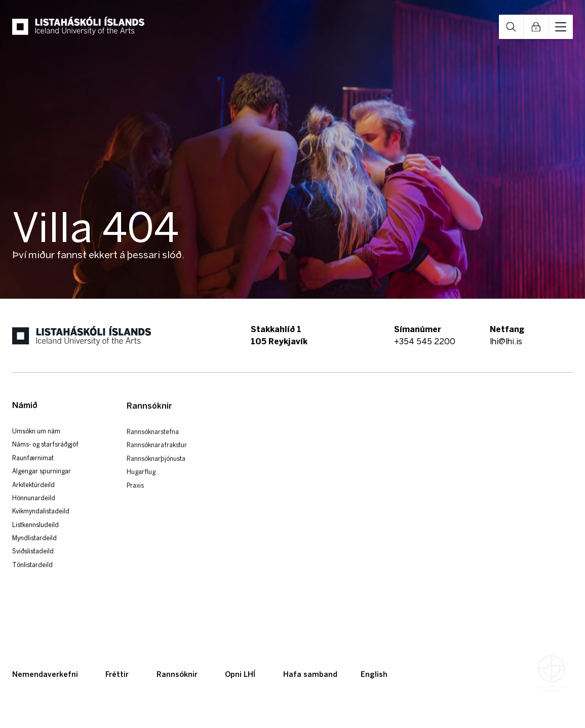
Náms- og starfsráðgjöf (45, 457)
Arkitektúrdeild (33, 497)
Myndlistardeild (34, 551)
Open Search (511, 27)
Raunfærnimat (33, 471)
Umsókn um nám (36, 444)
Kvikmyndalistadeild (41, 524)
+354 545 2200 (425, 341)
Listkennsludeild (35, 537)
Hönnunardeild (34, 511)
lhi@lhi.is (506, 341)
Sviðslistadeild (33, 564)
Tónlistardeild (32, 577)
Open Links (536, 27)
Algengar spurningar (42, 484)
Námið (25, 418)
